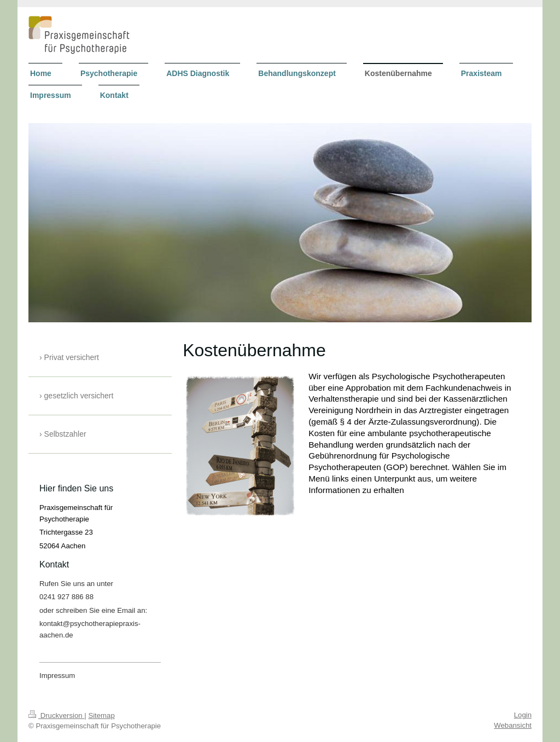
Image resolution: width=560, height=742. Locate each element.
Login (523, 715)
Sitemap (101, 715)
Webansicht (513, 725)
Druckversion (56, 715)
